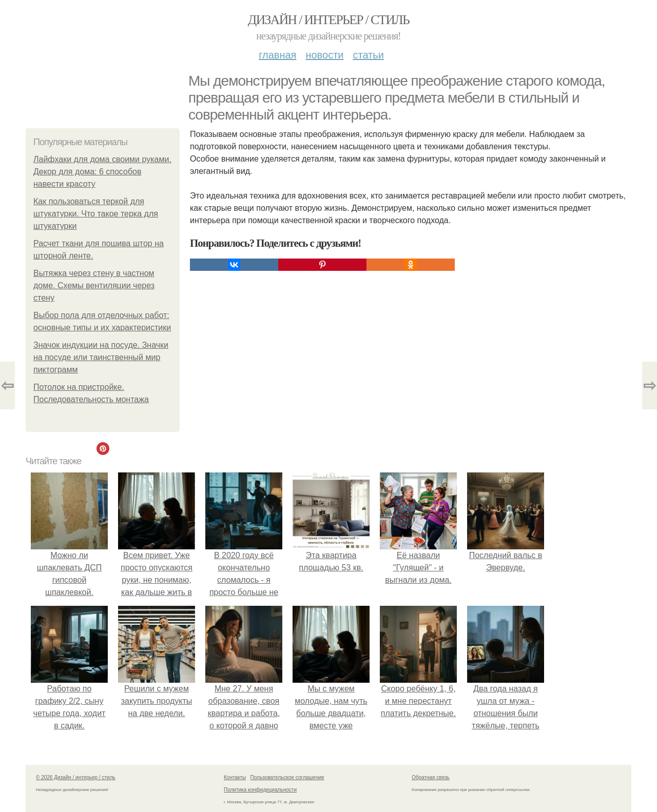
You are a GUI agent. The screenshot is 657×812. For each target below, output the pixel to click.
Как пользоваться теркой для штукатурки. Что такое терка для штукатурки (96, 214)
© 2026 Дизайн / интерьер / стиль (76, 777)
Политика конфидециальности (260, 790)
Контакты (235, 777)
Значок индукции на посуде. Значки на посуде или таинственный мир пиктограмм (101, 357)
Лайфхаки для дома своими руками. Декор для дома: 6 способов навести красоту (102, 172)
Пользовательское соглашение (287, 777)
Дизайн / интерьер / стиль (328, 20)
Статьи (368, 55)
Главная (277, 55)
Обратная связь (431, 777)
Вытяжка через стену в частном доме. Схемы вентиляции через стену (94, 285)
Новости (324, 55)
